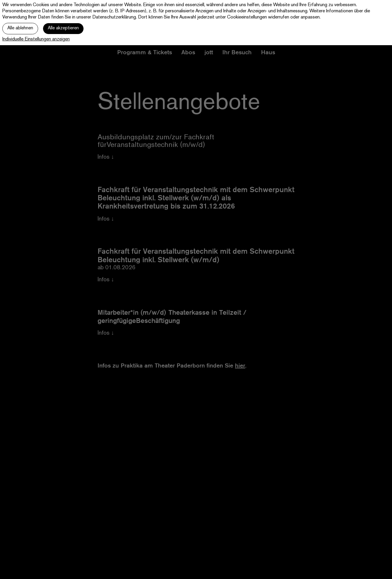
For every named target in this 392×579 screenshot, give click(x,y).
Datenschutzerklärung (114, 17)
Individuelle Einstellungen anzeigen (36, 39)
